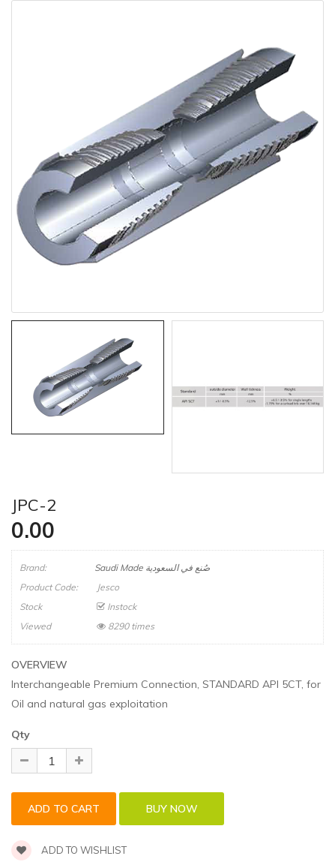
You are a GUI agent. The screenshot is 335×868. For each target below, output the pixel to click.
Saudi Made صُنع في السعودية (152, 568)
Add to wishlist (69, 850)
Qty (21, 734)
